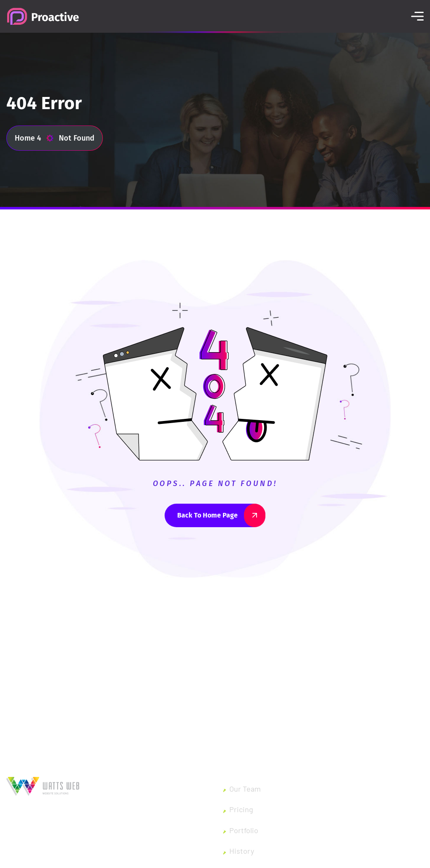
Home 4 (34, 138)
